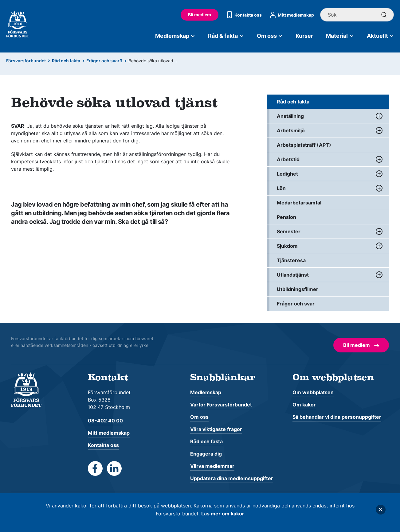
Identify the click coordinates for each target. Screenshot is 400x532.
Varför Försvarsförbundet (221, 405)
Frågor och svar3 (104, 61)
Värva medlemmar (212, 466)
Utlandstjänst (293, 275)
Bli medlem (200, 15)
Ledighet (287, 174)
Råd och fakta (66, 61)
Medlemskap (175, 36)
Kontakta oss (243, 15)
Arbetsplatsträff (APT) (304, 145)
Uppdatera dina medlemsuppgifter (232, 478)
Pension (286, 217)
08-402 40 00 (105, 421)
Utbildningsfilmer (298, 289)
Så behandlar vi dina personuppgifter (337, 417)
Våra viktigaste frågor (216, 429)
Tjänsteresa (291, 260)
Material (340, 36)
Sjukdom (287, 246)
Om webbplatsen (313, 392)
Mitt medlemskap (291, 15)
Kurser (304, 36)
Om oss (270, 36)
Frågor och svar (296, 304)
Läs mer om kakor (223, 514)
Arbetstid (288, 159)
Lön (281, 188)
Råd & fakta (226, 36)
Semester (289, 231)
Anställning (290, 116)
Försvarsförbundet (26, 61)
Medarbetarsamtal (299, 203)
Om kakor (304, 405)
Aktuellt (380, 36)
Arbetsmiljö (291, 130)
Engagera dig (206, 454)
